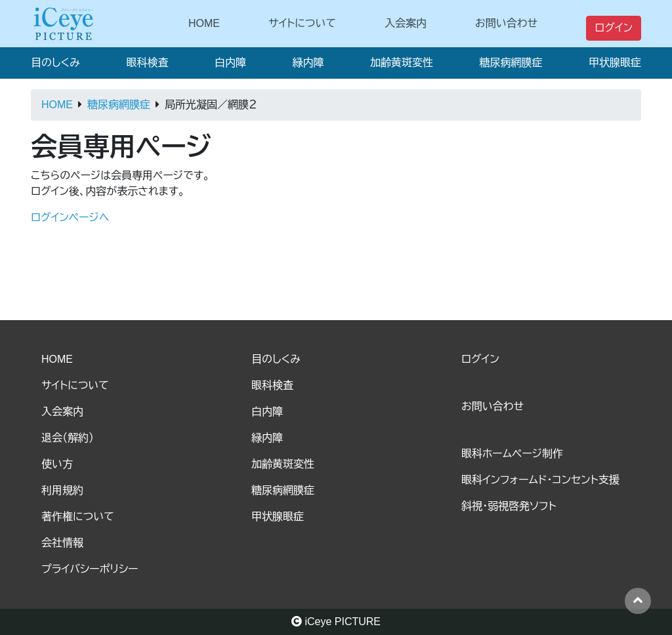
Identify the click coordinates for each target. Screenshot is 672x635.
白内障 (230, 63)
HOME (204, 23)
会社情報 (62, 543)
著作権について (78, 517)
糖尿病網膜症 (511, 63)
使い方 (57, 464)
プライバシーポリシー (90, 569)
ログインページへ (70, 217)
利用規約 (62, 490)
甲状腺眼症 (615, 63)
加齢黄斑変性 (402, 63)
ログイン (614, 28)
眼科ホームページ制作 (512, 454)
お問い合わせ (506, 23)
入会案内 (406, 23)
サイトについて (302, 23)
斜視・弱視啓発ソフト (509, 506)
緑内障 (308, 63)
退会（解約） (68, 438)
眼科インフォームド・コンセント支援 (540, 480)
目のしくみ (55, 63)
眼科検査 (147, 63)
